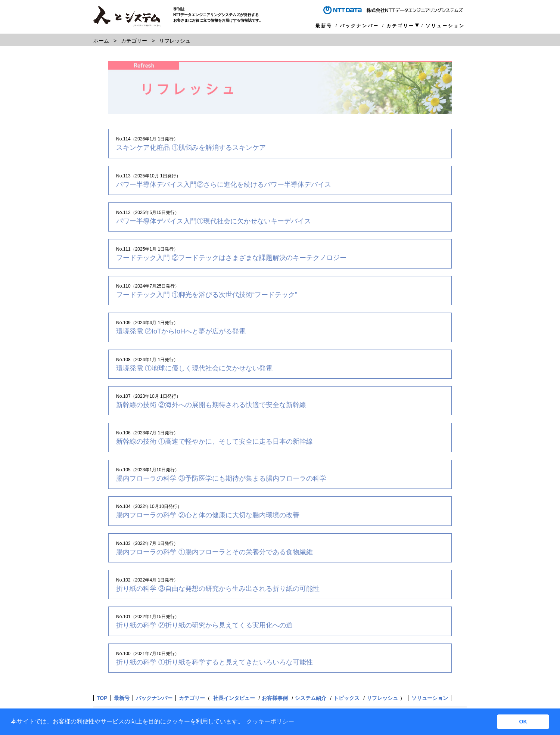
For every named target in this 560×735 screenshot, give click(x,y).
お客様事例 (275, 698)
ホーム (101, 41)
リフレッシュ (382, 698)
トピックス (346, 698)
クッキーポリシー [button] (270, 721)
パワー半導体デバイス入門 (224, 184)
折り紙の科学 (218, 589)
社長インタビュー (234, 698)
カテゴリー (400, 26)
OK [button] (523, 722)
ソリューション (445, 26)
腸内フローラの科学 (221, 478)
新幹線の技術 (211, 405)
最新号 (324, 26)
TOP (102, 698)
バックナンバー (359, 26)
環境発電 (181, 331)
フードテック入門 (231, 258)
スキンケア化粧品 (191, 148)
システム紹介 (311, 698)
